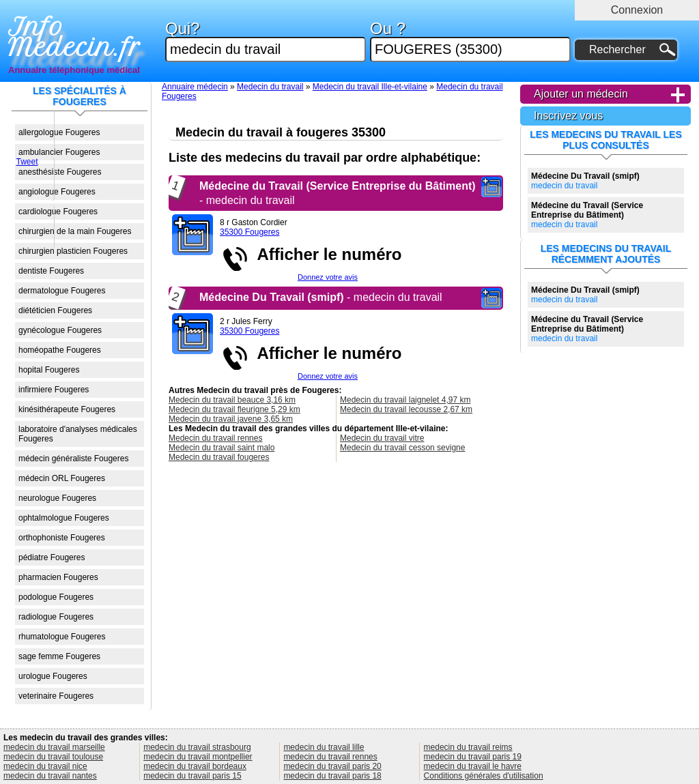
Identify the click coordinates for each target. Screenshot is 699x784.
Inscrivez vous (568, 116)
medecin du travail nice (45, 766)
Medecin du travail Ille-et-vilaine (370, 87)
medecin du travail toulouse (53, 757)
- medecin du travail (321, 297)
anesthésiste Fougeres (60, 172)
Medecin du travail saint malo (222, 448)
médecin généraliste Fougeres (73, 459)
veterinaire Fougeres (56, 696)
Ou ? (470, 41)
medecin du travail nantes (50, 776)
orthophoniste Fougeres (62, 538)
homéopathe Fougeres (60, 350)
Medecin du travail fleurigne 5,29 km (234, 409)
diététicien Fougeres (55, 310)
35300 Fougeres (249, 232)
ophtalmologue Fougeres (64, 518)
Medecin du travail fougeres (219, 457)
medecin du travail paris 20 (332, 766)
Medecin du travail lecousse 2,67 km (406, 409)
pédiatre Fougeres (52, 557)
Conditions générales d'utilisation (484, 776)
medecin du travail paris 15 (192, 776)
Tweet (27, 162)
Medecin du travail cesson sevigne (402, 448)
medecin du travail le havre (473, 766)
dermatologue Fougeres (62, 291)
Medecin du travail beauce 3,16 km (232, 400)
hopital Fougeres (49, 370)
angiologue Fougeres (57, 192)
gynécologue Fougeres (60, 330)
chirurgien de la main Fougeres (75, 231)
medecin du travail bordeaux (195, 766)
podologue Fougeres (56, 597)
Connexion (637, 10)
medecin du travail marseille (54, 747)
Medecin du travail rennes (215, 438)
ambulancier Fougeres (59, 152)
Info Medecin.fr (74, 38)
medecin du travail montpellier (198, 757)
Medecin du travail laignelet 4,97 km (405, 400)
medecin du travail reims (468, 747)
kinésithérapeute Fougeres (67, 409)
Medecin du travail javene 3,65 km (231, 419)
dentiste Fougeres (51, 271)
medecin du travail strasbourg (197, 747)
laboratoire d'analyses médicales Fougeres (78, 434)
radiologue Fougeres (56, 617)
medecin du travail (585, 181)
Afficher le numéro (325, 254)
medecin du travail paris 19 (473, 757)
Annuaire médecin (195, 87)
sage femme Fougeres (59, 656)
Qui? (266, 41)
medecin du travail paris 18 (332, 776)
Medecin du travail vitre (382, 438)
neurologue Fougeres (57, 498)
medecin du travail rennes (330, 757)
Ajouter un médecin (581, 94)
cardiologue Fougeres (58, 212)
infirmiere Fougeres (54, 390)
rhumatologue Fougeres (62, 637)
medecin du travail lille (324, 747)
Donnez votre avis (328, 277)
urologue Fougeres (53, 676)
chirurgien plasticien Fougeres (73, 251)
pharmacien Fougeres (58, 577)
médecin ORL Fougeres (62, 478)
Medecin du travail (270, 87)
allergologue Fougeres (59, 132)
